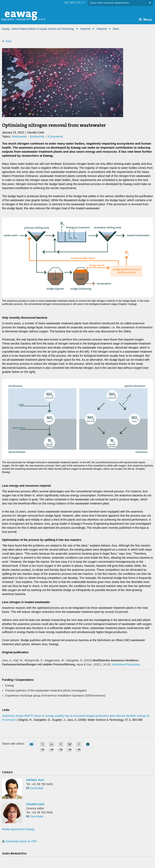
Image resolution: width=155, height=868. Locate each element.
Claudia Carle (35, 804)
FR (78, 3)
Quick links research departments (120, 3)
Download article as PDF (19, 841)
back (9, 41)
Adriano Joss (35, 780)
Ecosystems (55, 136)
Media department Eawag (18, 829)
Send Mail (37, 788)
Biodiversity (37, 136)
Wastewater (19, 136)
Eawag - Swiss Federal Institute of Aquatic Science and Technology (38, 29)
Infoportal (102, 29)
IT (83, 3)
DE (66, 3)
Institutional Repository (126, 664)
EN (72, 3)
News (116, 29)
